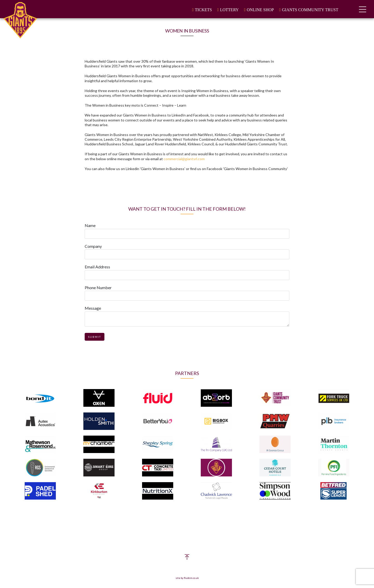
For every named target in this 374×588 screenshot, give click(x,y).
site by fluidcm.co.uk (187, 578)
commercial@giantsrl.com (184, 159)
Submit (95, 337)
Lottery (229, 10)
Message (93, 308)
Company (93, 246)
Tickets (203, 10)
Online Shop (260, 10)
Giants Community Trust (310, 10)
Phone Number (98, 287)
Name (90, 225)
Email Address (97, 267)
